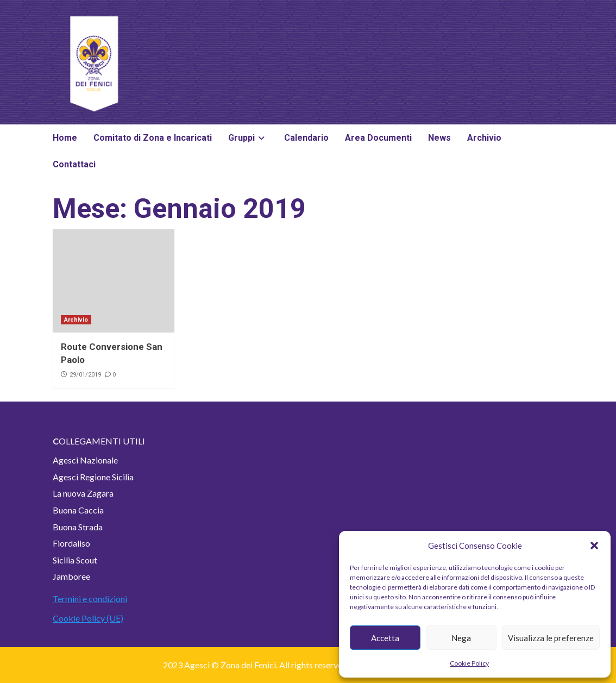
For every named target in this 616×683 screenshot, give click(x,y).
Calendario (306, 138)
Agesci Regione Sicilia (93, 477)
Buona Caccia (78, 510)
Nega (461, 638)
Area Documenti (378, 138)
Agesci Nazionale (85, 460)
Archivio (484, 138)
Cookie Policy (469, 663)
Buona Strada (78, 527)
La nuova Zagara (83, 493)
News (439, 138)
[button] (594, 546)
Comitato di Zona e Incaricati (153, 138)
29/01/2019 (85, 375)
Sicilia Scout (75, 560)
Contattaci (74, 164)
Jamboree (71, 576)
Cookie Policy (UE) (88, 618)
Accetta (385, 638)
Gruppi (248, 138)
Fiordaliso (71, 543)
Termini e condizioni (90, 599)
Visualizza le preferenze (551, 638)
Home (65, 138)
